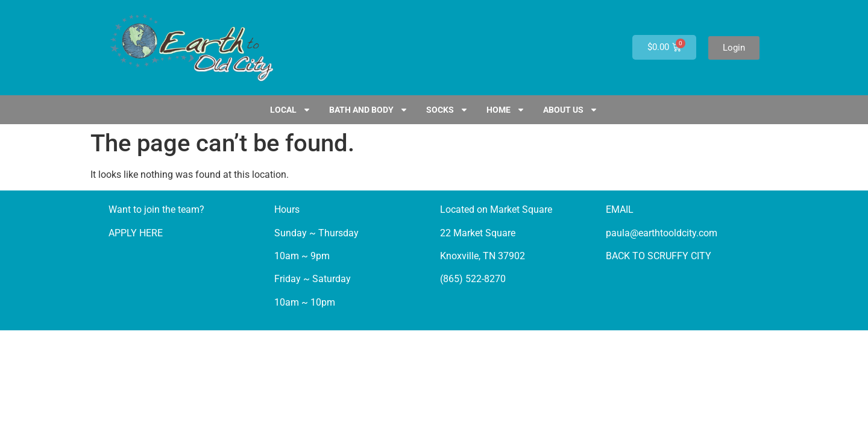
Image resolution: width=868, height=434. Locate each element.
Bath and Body (369, 110)
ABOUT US (571, 110)
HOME (506, 110)
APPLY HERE (136, 233)
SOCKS (447, 110)
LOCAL (291, 110)
